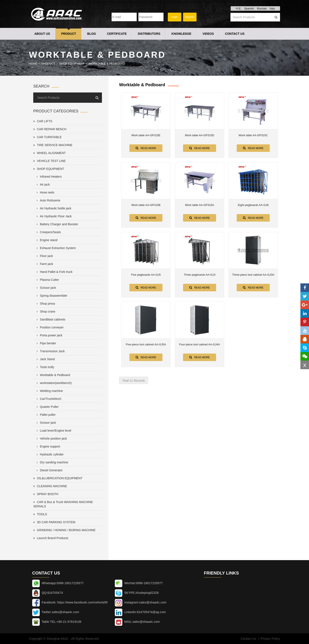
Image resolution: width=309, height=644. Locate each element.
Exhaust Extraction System (55, 248)
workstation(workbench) (53, 383)
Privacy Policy (270, 639)
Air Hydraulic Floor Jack (53, 216)
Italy (272, 9)
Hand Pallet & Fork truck (54, 272)
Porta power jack (49, 335)
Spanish (249, 9)
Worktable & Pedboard (107, 64)
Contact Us (235, 34)
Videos (208, 34)
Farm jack (44, 264)
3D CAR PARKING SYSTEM (54, 522)
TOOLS (40, 514)
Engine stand (46, 240)
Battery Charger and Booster (57, 224)
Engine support (48, 446)
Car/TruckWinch (48, 399)
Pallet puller (45, 415)
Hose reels (45, 192)
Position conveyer (49, 327)
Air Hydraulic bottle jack (53, 208)
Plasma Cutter (47, 280)
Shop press (45, 304)
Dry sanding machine (52, 462)
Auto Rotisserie (48, 200)
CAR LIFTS (43, 121)
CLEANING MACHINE (50, 486)
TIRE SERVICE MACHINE (53, 145)
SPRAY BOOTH (46, 494)
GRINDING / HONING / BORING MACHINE (64, 530)
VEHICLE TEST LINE (49, 161)
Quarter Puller (47, 407)
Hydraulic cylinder (49, 454)
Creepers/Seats (48, 232)
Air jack (42, 184)
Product (69, 34)
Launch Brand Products (51, 538)
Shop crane (45, 311)
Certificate (117, 34)
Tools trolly (45, 367)
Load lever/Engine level (53, 431)
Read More (146, 148)
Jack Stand (45, 359)
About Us (42, 34)
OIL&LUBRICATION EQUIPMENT (58, 478)
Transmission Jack (50, 351)
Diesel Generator (49, 470)
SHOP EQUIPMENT (72, 64)
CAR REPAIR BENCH (50, 129)
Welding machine (49, 391)
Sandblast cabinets (50, 319)
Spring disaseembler (51, 296)
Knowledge (181, 34)
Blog (91, 34)
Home (33, 64)
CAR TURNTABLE (47, 137)
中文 (239, 9)
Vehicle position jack (51, 438)
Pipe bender (46, 343)
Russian (262, 9)
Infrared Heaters (48, 177)
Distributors (149, 34)
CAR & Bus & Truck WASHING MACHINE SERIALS (63, 504)
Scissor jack (45, 288)
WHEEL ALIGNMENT (49, 153)
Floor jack (44, 256)
